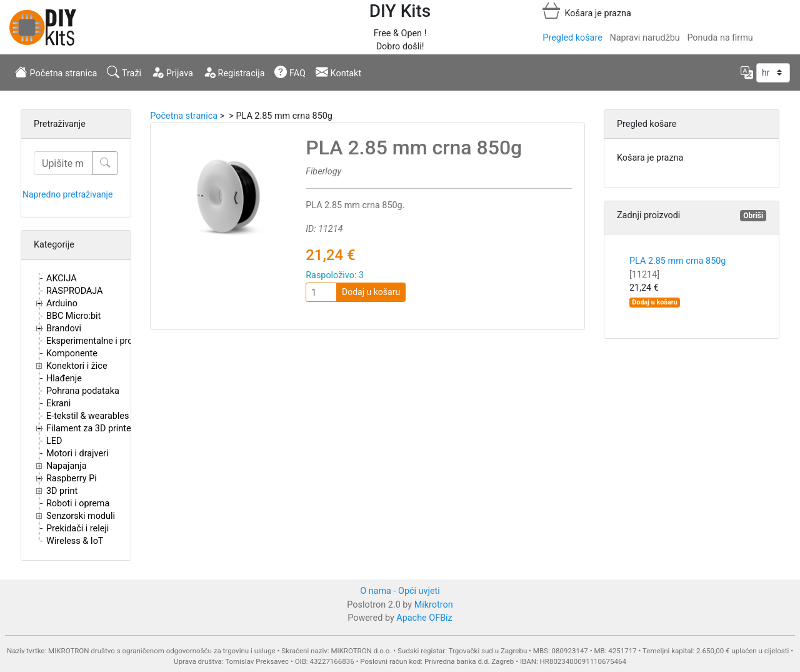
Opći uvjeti (419, 591)
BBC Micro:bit (73, 316)
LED (54, 441)
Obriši (753, 216)
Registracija (234, 72)
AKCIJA (62, 278)
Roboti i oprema (78, 504)
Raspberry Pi (72, 479)
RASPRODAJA (75, 291)
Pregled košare (572, 38)
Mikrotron (434, 605)
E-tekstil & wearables (87, 416)
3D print (62, 491)
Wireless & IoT (75, 541)
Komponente (72, 354)
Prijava (172, 72)
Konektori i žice (77, 366)
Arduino (62, 303)
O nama (376, 591)
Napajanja (67, 466)
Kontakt (338, 72)
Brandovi (64, 328)
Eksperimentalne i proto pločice (109, 341)
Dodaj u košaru (371, 292)
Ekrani (58, 404)
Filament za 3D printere (92, 429)
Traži (124, 72)
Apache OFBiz (424, 618)
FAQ (290, 72)
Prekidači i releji (77, 529)
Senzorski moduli (81, 516)
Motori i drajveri (77, 454)
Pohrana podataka (83, 391)
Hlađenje (64, 379)
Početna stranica (56, 72)
